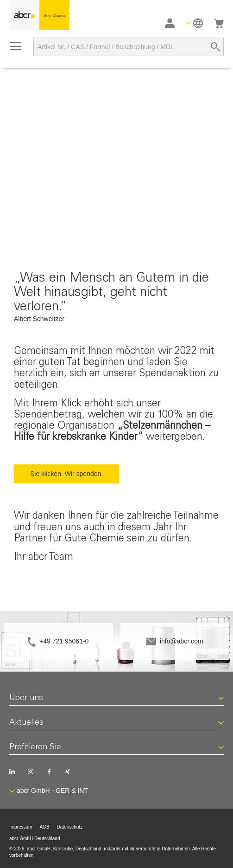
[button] (194, 23)
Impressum (21, 827)
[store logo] (39, 15)
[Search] (215, 47)
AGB (44, 827)
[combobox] (129, 47)
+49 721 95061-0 (64, 641)
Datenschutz (70, 827)
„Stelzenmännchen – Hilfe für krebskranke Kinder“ (112, 432)
